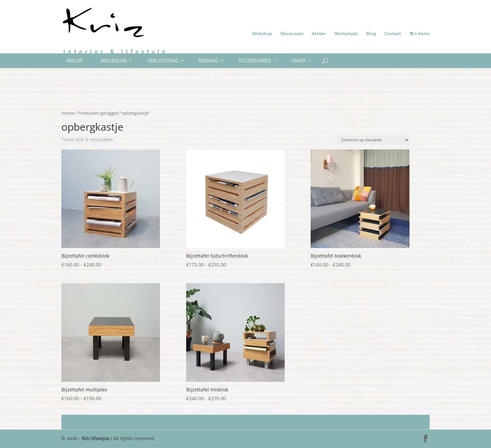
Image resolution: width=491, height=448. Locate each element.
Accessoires (255, 61)
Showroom (292, 34)
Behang (208, 61)
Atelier (319, 34)
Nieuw (75, 61)
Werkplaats (346, 34)
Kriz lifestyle (96, 438)
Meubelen (114, 61)
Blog (371, 34)
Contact (393, 34)
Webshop (262, 34)
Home (68, 113)
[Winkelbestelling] (373, 140)
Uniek (299, 61)
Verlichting (163, 61)
